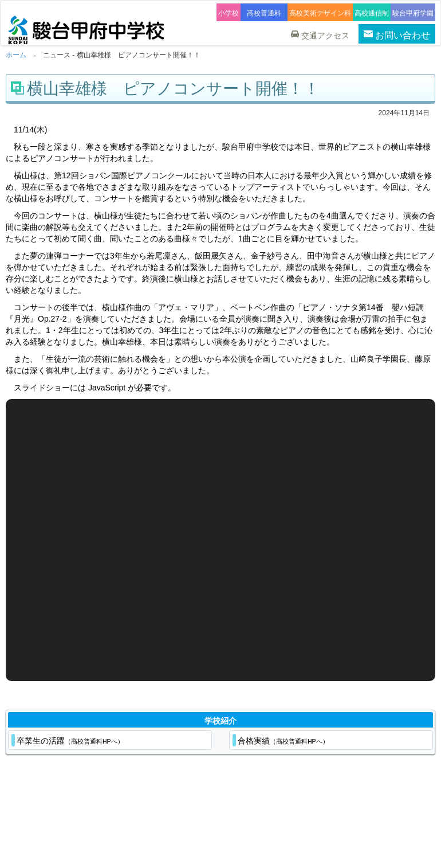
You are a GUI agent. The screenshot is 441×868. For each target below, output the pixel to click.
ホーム (16, 55)
